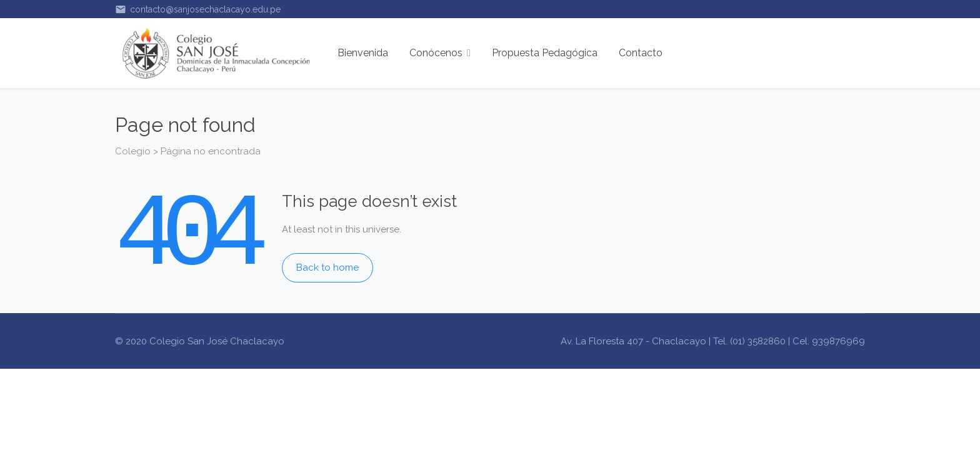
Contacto (641, 53)
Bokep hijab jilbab (354, 377)
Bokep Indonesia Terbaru (171, 377)
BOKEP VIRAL (640, 377)
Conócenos (440, 53)
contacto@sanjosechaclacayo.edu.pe (198, 9)
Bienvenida (363, 53)
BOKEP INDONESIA (438, 377)
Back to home (327, 267)
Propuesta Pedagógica (545, 53)
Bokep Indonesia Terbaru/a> (547, 377)
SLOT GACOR (230, 395)
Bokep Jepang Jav (270, 377)
